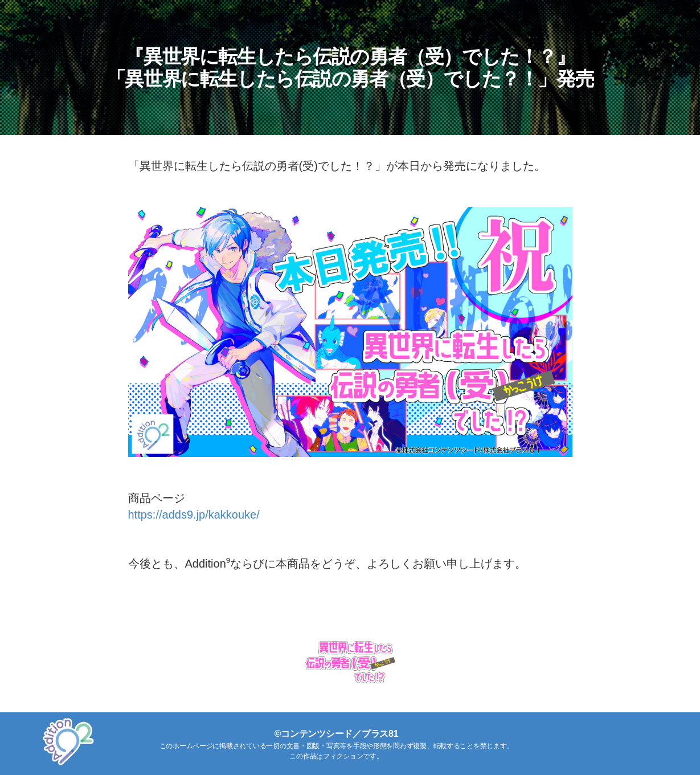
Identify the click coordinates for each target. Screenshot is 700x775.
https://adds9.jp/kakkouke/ (194, 515)
